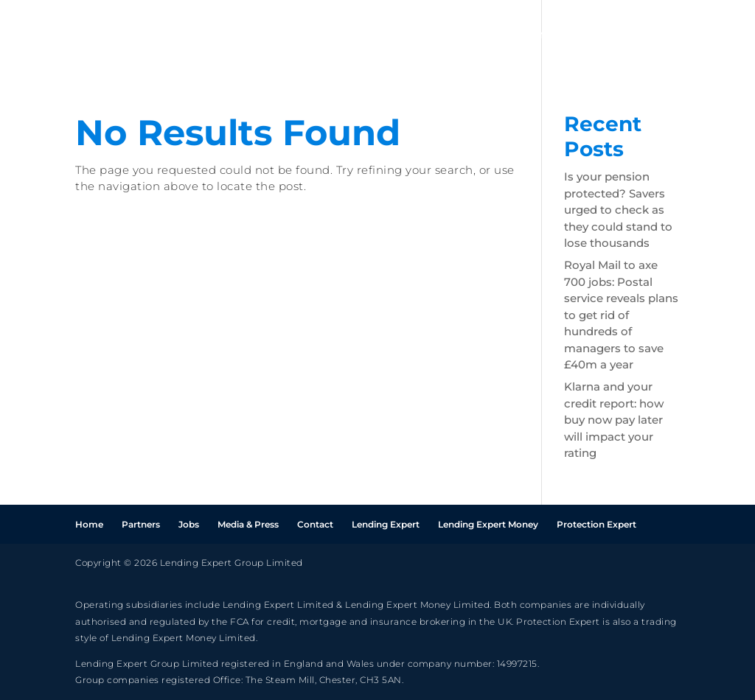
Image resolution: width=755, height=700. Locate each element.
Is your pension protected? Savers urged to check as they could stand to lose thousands (618, 210)
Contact (315, 524)
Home (470, 35)
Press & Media (684, 35)
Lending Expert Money (488, 524)
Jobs (603, 35)
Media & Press (248, 524)
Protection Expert (596, 524)
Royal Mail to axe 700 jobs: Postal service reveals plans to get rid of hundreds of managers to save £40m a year (621, 315)
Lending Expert (386, 524)
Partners (539, 35)
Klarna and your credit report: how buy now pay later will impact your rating (614, 420)
